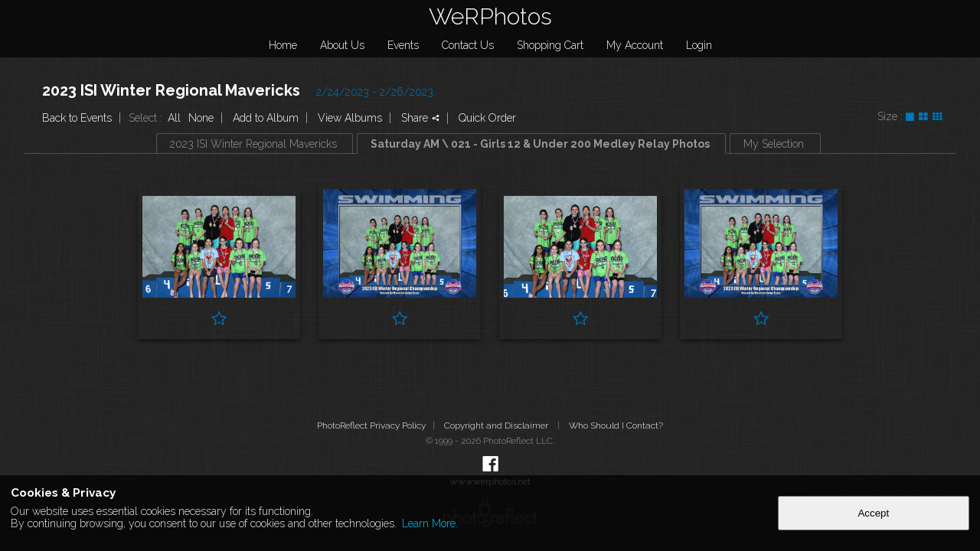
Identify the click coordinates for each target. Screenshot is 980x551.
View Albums (350, 118)
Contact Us (468, 45)
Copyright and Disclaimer (497, 425)
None (201, 118)
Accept (873, 513)
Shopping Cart (550, 45)
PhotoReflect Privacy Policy (371, 425)
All (174, 118)
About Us (342, 45)
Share (420, 118)
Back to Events (77, 118)
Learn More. (430, 523)
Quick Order (487, 118)
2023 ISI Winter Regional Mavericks (171, 90)
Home (283, 45)
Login (699, 45)
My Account (635, 45)
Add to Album (266, 118)
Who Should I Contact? (616, 425)
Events (403, 45)
